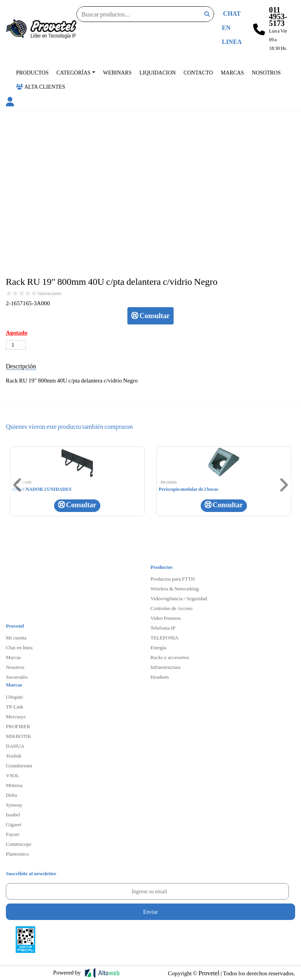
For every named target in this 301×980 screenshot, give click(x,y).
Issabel (13, 814)
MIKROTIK (19, 736)
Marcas (232, 72)
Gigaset (14, 824)
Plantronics (17, 854)
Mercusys (16, 716)
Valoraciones (49, 293)
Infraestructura (166, 667)
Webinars (117, 72)
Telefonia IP (163, 628)
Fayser (13, 834)
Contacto (198, 72)
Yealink (14, 756)
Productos (32, 72)
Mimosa (14, 785)
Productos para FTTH (173, 579)
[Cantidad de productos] (16, 345)
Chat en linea (19, 647)
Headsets (160, 677)
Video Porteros (166, 618)
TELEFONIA (165, 638)
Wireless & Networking (175, 588)
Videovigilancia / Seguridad (179, 598)
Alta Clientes (41, 87)
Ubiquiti (14, 697)
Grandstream (19, 765)
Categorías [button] (73, 72)
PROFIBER (18, 726)
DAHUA (15, 746)
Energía (158, 647)
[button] (10, 103)
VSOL (13, 775)
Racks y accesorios (170, 657)
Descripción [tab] (21, 366)
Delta (11, 795)
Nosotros (266, 72)
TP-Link (15, 707)
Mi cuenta (16, 638)
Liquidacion (158, 72)
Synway (14, 805)
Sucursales (17, 677)
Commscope (19, 844)
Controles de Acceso (171, 608)
